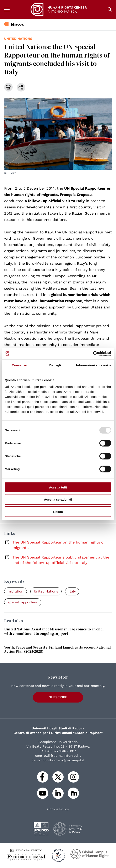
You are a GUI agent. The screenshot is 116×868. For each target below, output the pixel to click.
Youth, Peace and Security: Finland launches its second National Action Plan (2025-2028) (57, 649)
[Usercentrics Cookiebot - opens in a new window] (93, 354)
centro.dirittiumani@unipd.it (58, 756)
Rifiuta (58, 512)
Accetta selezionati (58, 499)
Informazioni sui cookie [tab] (94, 365)
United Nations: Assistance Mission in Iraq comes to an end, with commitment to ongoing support (54, 631)
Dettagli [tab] (55, 365)
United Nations (18, 39)
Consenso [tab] (19, 365)
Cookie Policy (58, 809)
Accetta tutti (58, 487)
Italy (72, 591)
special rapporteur (23, 602)
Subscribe (58, 697)
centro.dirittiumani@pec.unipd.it (58, 760)
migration (15, 591)
